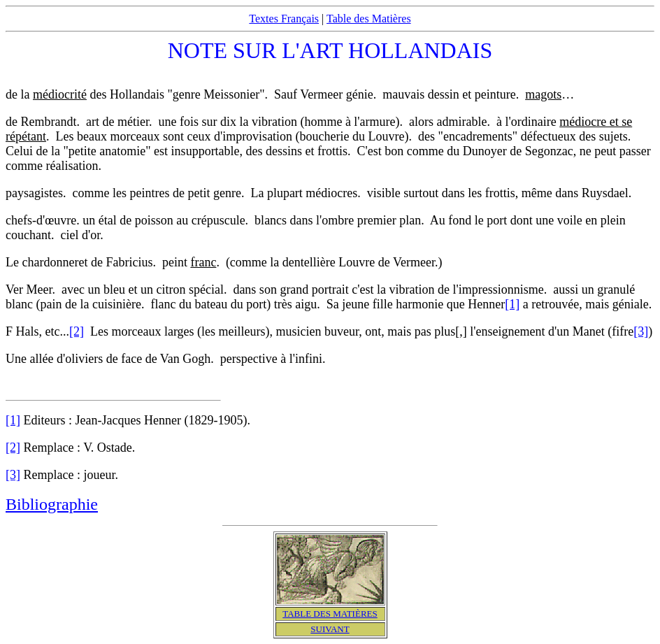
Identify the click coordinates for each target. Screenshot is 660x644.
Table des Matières (369, 19)
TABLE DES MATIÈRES (330, 614)
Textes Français (284, 19)
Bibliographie (52, 504)
